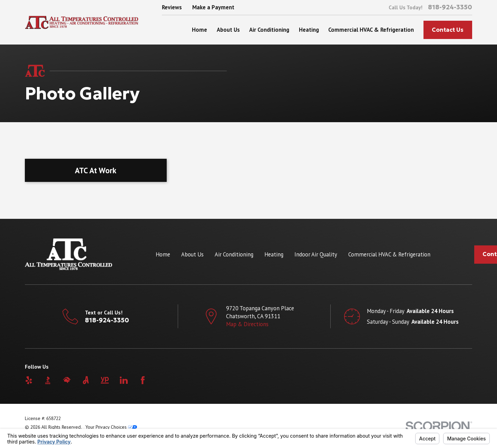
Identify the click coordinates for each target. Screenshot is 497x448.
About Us (192, 254)
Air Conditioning (234, 254)
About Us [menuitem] (228, 30)
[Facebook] (143, 380)
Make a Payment (213, 7)
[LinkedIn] (124, 380)
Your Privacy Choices (111, 427)
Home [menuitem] (199, 30)
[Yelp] (29, 380)
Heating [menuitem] (309, 30)
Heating (274, 254)
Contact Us (448, 30)
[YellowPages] (105, 380)
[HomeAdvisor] (67, 380)
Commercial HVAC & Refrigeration (389, 254)
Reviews (172, 7)
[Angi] (86, 380)
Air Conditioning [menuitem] (269, 30)
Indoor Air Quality (316, 254)
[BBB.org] (48, 380)
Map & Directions (247, 324)
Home (163, 254)
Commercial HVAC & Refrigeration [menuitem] (371, 30)
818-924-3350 (450, 7)
